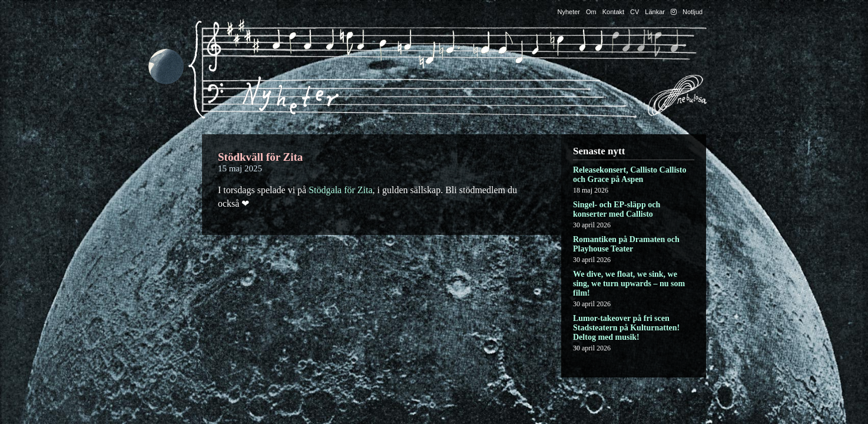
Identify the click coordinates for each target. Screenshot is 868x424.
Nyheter (569, 12)
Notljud (693, 12)
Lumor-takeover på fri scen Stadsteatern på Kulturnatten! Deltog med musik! (626, 328)
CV (635, 12)
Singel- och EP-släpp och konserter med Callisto (617, 209)
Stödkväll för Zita (260, 157)
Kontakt (613, 12)
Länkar (655, 12)
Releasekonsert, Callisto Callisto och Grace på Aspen (630, 175)
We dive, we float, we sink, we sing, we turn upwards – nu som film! (629, 284)
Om (591, 12)
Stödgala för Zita (340, 190)
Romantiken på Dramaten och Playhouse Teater (626, 244)
